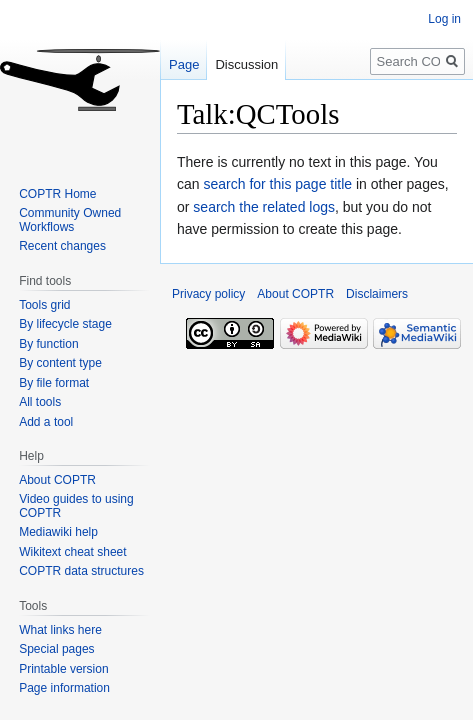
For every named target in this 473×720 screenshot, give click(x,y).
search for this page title (277, 184)
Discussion (246, 64)
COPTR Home (57, 194)
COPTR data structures (81, 571)
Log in (444, 19)
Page (184, 64)
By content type (60, 363)
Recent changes (62, 246)
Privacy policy (208, 294)
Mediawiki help (58, 532)
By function (48, 344)
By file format (54, 383)
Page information (64, 688)
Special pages (56, 649)
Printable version (63, 669)
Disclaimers (377, 294)
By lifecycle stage (65, 324)
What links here (60, 630)
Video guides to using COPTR (76, 506)
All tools (40, 402)
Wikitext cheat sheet (72, 552)
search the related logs (264, 207)
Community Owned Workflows (70, 220)
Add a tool (46, 422)
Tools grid (44, 305)
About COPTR (57, 480)
